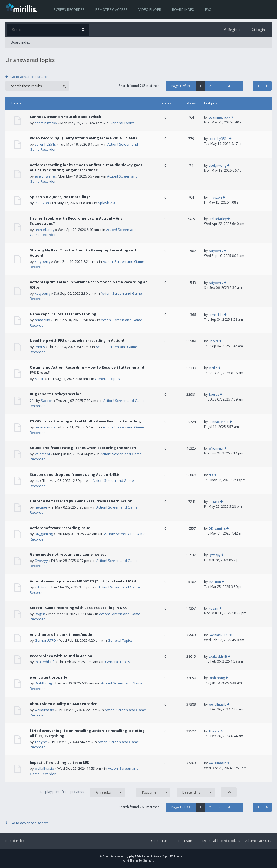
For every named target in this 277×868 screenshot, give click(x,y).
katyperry (43, 261)
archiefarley (45, 230)
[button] (267, 86)
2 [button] (210, 86)
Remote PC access (112, 9)
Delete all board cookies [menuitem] (221, 841)
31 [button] (258, 86)
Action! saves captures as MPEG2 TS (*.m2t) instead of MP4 (83, 581)
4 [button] (229, 86)
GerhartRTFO (45, 640)
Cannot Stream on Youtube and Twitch (65, 117)
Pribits (40, 347)
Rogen (40, 614)
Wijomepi (42, 454)
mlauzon (42, 203)
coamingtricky (46, 123)
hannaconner (46, 427)
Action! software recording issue (60, 528)
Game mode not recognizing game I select (68, 554)
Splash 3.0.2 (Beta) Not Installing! (60, 197)
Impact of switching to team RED (60, 762)
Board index (183, 9)
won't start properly (48, 677)
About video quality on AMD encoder (63, 704)
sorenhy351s (45, 144)
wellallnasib (44, 710)
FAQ (208, 9)
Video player (150, 9)
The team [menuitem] (185, 841)
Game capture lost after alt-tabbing (63, 314)
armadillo (42, 320)
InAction (41, 587)
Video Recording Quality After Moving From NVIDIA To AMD (83, 138)
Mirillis (98, 856)
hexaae (41, 507)
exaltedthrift (45, 662)
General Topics (122, 123)
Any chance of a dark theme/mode (61, 634)
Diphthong (43, 683)
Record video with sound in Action (61, 656)
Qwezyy (41, 561)
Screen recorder (69, 9)
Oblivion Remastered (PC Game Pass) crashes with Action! (82, 501)
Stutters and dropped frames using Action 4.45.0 (74, 474)
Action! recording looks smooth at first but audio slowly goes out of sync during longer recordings (86, 168)
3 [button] (220, 86)
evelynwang (45, 176)
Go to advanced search (29, 77)
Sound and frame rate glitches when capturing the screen (83, 448)
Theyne (41, 742)
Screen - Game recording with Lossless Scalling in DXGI (79, 608)
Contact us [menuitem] (159, 841)
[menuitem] (258, 30)
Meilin (39, 379)
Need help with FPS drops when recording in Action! (77, 340)
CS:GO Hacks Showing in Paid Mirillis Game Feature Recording (85, 421)
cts (37, 480)
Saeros (47, 401)
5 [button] (238, 86)
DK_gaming (44, 534)
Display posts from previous (83, 792)
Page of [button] (181, 86)
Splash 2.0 (106, 203)
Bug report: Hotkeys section (56, 394)
